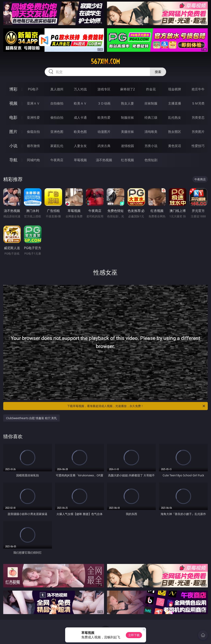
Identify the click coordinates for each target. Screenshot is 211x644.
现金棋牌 (175, 89)
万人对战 (80, 89)
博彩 (13, 89)
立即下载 (134, 635)
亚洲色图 (57, 132)
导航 (13, 160)
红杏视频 (127, 160)
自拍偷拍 (57, 103)
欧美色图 (80, 132)
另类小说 (151, 146)
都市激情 (33, 146)
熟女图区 (175, 132)
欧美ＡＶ (80, 103)
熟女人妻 (127, 103)
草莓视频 (80, 160)
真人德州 (57, 89)
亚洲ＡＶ (33, 103)
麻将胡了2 (128, 89)
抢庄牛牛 (198, 89)
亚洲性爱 (33, 117)
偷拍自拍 (57, 117)
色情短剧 (151, 160)
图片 (13, 132)
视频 (13, 103)
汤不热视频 (104, 160)
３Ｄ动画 (104, 103)
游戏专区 (104, 89)
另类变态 (198, 117)
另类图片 (198, 132)
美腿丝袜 (127, 132)
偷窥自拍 (33, 132)
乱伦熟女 (175, 117)
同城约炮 (33, 160)
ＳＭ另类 (198, 103)
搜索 (158, 72)
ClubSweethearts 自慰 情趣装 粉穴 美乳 (32, 418)
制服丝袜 (127, 117)
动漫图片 (104, 132)
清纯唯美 (151, 132)
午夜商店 (57, 160)
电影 (13, 117)
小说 (13, 146)
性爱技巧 (198, 146)
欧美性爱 (104, 117)
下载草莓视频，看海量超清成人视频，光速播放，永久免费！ (136, 406)
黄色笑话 (175, 146)
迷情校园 (127, 146)
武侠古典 (104, 146)
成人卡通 (80, 117)
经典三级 (151, 117)
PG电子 (33, 89)
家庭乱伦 (57, 146)
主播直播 (175, 103)
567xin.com (105, 61)
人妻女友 (80, 146)
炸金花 (151, 89)
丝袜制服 (151, 103)
